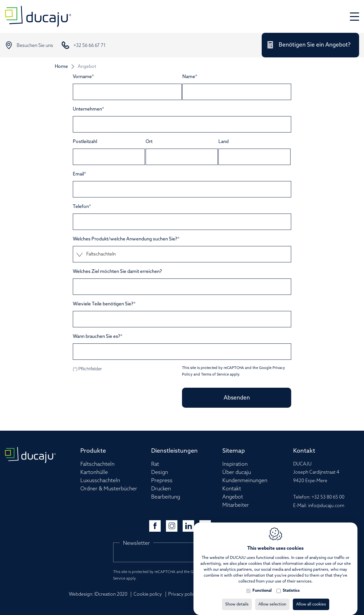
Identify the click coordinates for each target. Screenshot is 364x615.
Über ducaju (237, 472)
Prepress (162, 481)
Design (160, 472)
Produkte (93, 451)
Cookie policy (148, 594)
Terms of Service (215, 375)
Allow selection (272, 598)
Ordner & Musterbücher (109, 489)
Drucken (161, 489)
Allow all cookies (311, 598)
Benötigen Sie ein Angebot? (315, 45)
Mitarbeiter (236, 505)
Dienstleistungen (174, 451)
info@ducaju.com (326, 506)
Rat (155, 464)
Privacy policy (183, 594)
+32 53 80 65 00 (328, 497)
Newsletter (136, 543)
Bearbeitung (166, 497)
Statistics (291, 584)
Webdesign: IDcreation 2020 (98, 594)
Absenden (237, 398)
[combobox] (182, 254)
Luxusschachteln (100, 481)
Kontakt (232, 489)
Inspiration (235, 464)
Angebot (233, 497)
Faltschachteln (97, 464)
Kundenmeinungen (245, 481)
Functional (262, 584)
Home (61, 67)
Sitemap (234, 451)
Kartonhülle (94, 472)
